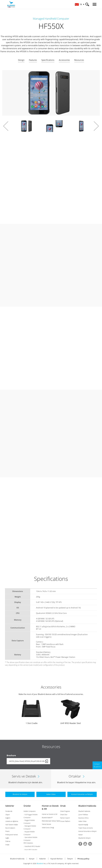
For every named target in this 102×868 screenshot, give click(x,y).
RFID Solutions (28, 843)
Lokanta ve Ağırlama (12, 821)
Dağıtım (8, 818)
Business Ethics (84, 818)
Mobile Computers (30, 811)
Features (33, 60)
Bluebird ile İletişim (84, 838)
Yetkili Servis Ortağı (48, 828)
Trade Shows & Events (86, 828)
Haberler (42, 859)
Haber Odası (82, 821)
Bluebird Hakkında (87, 806)
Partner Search (65, 818)
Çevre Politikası (83, 815)
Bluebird (40, 863)
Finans (7, 831)
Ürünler (27, 806)
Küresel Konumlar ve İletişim (87, 831)
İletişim (70, 859)
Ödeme (8, 841)
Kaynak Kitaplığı (83, 825)
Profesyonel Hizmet (12, 835)
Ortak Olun (64, 815)
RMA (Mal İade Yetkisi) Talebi (51, 821)
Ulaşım (8, 815)
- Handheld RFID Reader (32, 846)
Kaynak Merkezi (57, 859)
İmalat (7, 845)
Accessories (64, 60)
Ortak (63, 806)
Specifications (48, 60)
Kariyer (81, 835)
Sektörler (10, 806)
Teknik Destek (46, 824)
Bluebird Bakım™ (47, 818)
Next (96, 126)
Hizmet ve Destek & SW (50, 814)
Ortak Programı (65, 811)
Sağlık (7, 838)
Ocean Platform (65, 821)
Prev (6, 126)
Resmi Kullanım (10, 828)
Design (21, 60)
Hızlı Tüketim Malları (12, 825)
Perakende (9, 811)
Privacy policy (83, 859)
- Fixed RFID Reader (30, 850)
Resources (79, 60)
